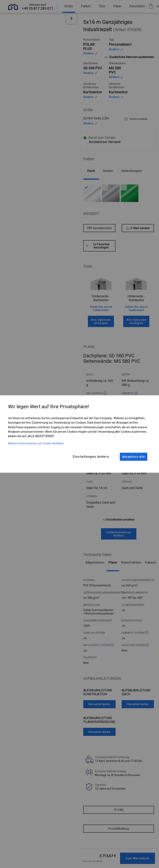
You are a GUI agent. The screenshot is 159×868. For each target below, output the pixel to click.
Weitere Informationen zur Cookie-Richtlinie (36, 443)
